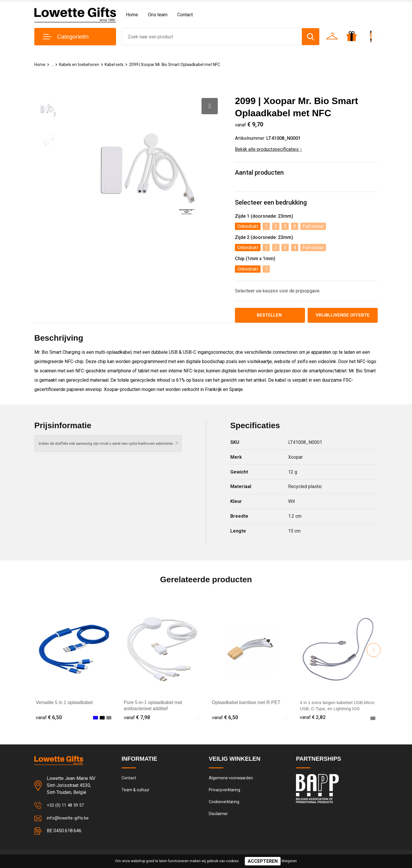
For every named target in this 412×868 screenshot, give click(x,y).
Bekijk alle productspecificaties (268, 149)
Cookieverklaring (224, 804)
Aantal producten (260, 173)
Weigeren (289, 861)
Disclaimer (219, 816)
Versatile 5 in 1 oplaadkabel (64, 703)
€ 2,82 (313, 718)
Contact (185, 15)
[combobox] (212, 37)
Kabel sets (117, 65)
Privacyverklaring (225, 791)
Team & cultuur (136, 791)
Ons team (158, 15)
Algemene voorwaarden (231, 779)
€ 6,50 (49, 718)
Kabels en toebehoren (81, 65)
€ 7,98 (137, 718)
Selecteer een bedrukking (271, 203)
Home (132, 15)
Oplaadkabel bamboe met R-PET (246, 703)
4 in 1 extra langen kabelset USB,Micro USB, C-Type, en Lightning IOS (329, 709)
